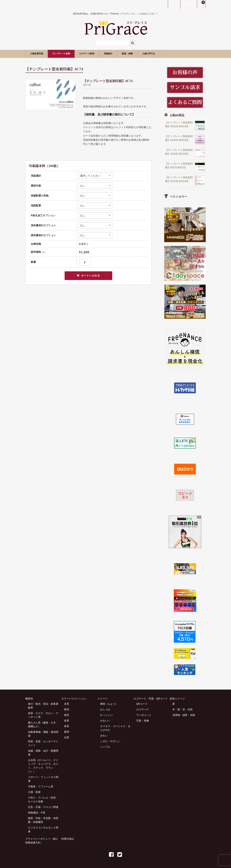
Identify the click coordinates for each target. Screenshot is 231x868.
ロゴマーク (143, 709)
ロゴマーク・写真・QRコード (151, 699)
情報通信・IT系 (37, 813)
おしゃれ (105, 709)
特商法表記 (68, 839)
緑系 (67, 721)
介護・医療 (34, 792)
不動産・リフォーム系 (41, 786)
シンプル (105, 747)
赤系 (67, 704)
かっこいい (106, 715)
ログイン (174, 4)
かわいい (105, 721)
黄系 (67, 715)
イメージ (103, 699)
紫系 (67, 732)
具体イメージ (177, 699)
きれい (104, 736)
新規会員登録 (189, 4)
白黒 (67, 737)
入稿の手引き (175, 54)
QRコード (142, 704)
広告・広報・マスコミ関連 (43, 807)
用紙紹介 (126, 54)
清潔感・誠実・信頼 (184, 715)
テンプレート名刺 (69, 54)
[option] (51, 95)
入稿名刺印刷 (39, 54)
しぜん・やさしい (110, 741)
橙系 (67, 709)
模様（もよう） (109, 704)
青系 (67, 726)
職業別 (29, 699)
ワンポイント (144, 715)
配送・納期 (149, 54)
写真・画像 (143, 721)
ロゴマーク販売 (100, 54)
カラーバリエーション (74, 699)
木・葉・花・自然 (182, 709)
